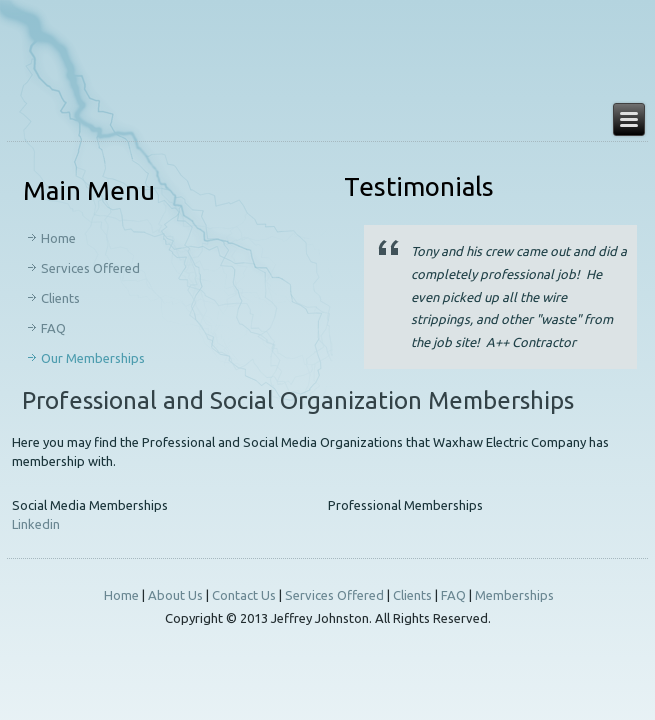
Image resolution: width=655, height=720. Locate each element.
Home (58, 238)
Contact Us (244, 595)
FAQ (53, 328)
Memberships (514, 595)
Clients (60, 298)
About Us (175, 595)
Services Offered (90, 268)
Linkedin (36, 524)
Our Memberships (93, 358)
